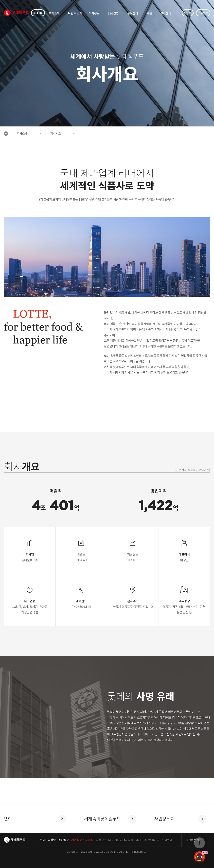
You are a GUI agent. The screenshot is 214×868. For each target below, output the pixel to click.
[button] (8, 133)
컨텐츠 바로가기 (0, 0)
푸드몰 (188, 13)
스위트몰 (203, 13)
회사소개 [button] (22, 133)
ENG (38, 13)
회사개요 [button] (56, 133)
